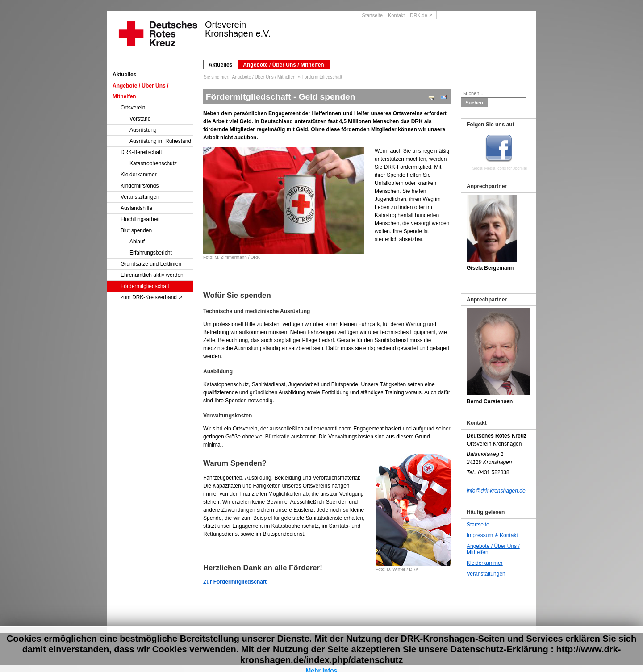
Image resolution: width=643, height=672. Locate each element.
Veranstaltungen (140, 197)
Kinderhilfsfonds (140, 186)
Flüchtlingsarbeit (140, 219)
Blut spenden (136, 230)
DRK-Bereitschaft (141, 152)
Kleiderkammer (139, 175)
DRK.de (419, 15)
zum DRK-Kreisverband (149, 297)
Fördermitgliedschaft (145, 286)
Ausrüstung (143, 130)
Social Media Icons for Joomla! (500, 168)
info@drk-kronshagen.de (496, 491)
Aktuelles (220, 65)
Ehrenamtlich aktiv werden (152, 275)
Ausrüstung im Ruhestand (160, 141)
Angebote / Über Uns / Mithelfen (283, 65)
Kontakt (396, 15)
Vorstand (140, 119)
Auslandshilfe (136, 208)
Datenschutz (515, 642)
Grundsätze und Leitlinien (151, 264)
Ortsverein (133, 108)
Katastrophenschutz (153, 163)
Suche (459, 642)
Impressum (484, 642)
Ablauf (137, 242)
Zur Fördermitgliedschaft (235, 582)
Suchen (474, 103)
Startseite (372, 15)
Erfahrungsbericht (151, 253)
